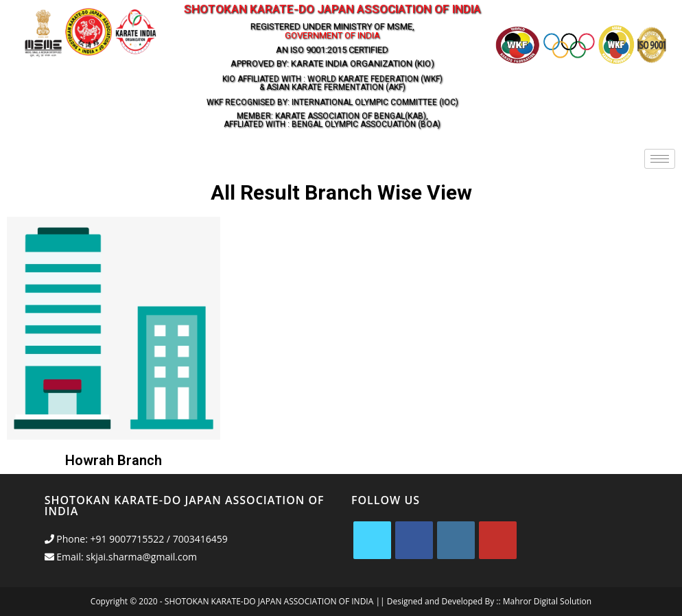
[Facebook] (414, 540)
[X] (372, 540)
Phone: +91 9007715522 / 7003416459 (136, 539)
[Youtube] (498, 540)
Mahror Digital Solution (547, 601)
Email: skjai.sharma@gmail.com (121, 557)
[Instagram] (456, 540)
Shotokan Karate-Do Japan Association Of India (332, 9)
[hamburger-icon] (660, 159)
